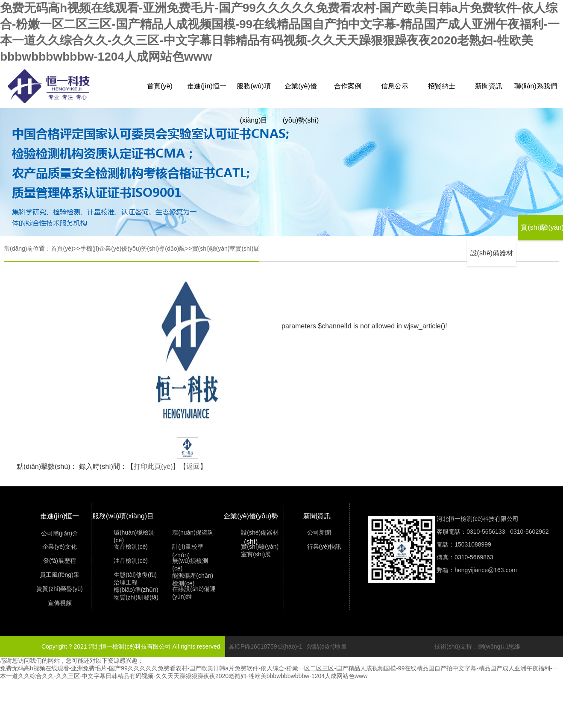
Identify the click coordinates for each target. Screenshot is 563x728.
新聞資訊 (489, 86)
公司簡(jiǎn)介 (60, 533)
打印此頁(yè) (153, 466)
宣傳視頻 (60, 603)
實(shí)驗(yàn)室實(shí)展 (226, 249)
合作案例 (348, 86)
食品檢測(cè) (131, 547)
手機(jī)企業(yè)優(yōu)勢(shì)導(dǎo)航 (133, 249)
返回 (193, 466)
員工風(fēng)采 (60, 575)
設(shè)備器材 (492, 253)
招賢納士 (442, 86)
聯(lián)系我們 (536, 86)
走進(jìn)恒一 (207, 86)
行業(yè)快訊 (324, 547)
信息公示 (395, 86)
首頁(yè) (160, 86)
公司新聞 (319, 532)
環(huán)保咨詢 (193, 532)
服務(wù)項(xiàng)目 (254, 93)
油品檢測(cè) (131, 561)
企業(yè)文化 (59, 547)
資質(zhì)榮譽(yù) (59, 589)
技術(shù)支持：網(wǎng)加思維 (477, 646)
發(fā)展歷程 (60, 561)
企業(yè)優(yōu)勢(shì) (301, 93)
